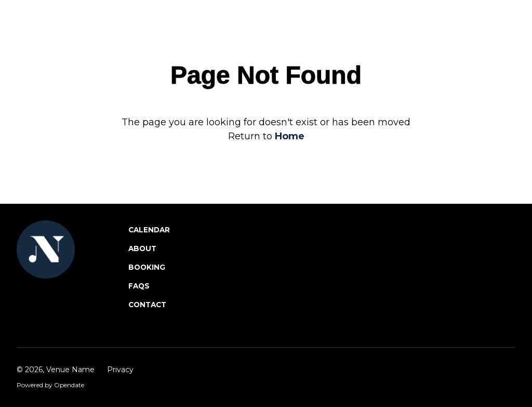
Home (290, 136)
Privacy (120, 370)
